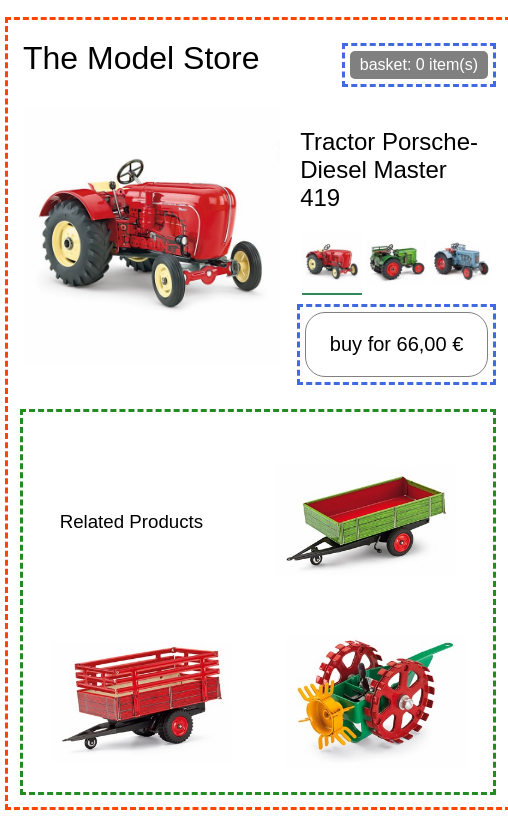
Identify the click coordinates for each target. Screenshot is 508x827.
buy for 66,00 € (396, 344)
